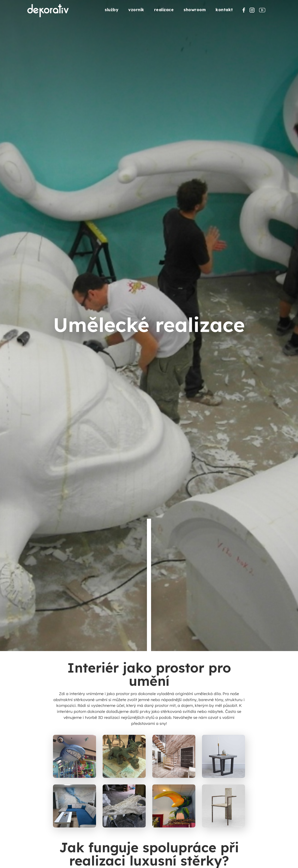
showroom (195, 10)
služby (112, 10)
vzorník (136, 10)
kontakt (224, 10)
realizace (164, 10)
